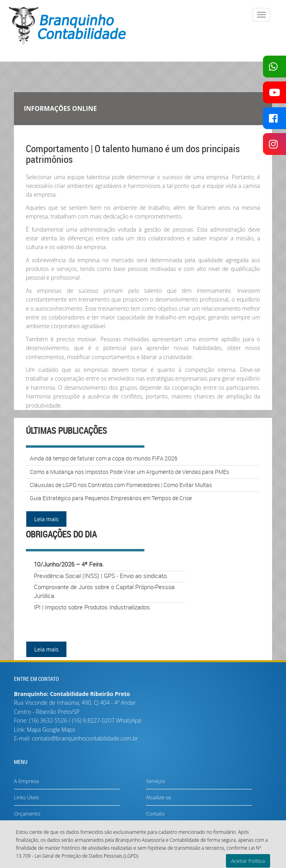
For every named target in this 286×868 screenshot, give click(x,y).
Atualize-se (159, 797)
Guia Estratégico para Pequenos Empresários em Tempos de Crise (111, 498)
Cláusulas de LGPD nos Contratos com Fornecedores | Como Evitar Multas (121, 485)
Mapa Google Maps (51, 730)
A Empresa (26, 781)
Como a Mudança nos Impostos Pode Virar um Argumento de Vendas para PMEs (129, 472)
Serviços (156, 781)
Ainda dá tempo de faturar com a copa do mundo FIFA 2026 (104, 458)
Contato (155, 814)
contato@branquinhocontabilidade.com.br (85, 738)
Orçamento (27, 814)
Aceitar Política (248, 861)
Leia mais (46, 519)
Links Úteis (26, 797)
